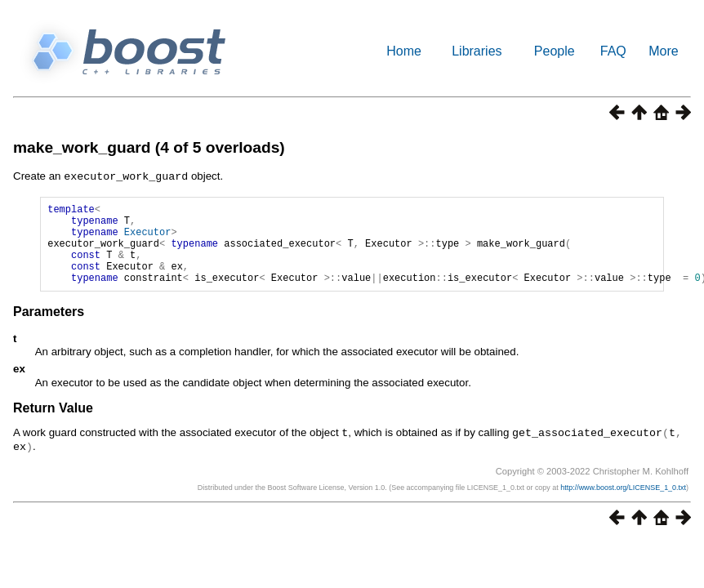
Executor (148, 238)
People (555, 51)
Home (404, 51)
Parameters (49, 328)
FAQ (613, 51)
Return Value (53, 424)
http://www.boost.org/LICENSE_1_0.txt (623, 502)
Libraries (477, 51)
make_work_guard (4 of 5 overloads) (149, 147)
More (663, 51)
